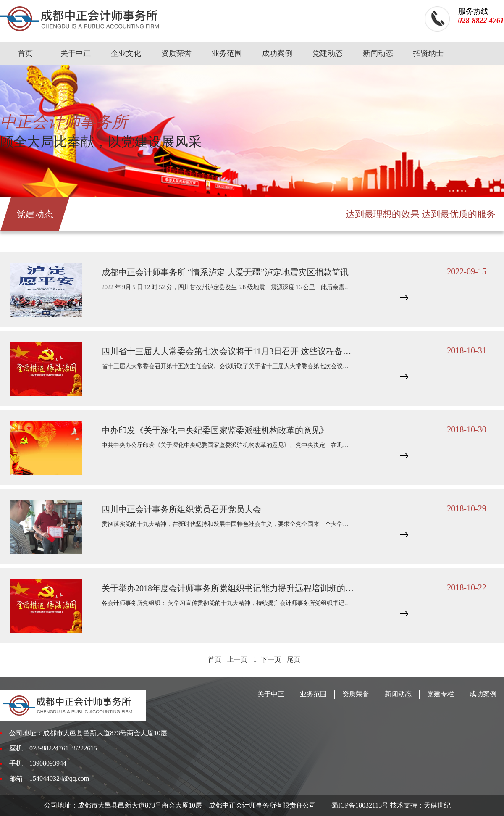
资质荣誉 (176, 53)
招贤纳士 (428, 53)
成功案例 (277, 53)
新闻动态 (378, 53)
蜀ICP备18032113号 (359, 805)
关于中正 (76, 53)
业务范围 (227, 53)
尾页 (294, 659)
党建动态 (328, 53)
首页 (25, 53)
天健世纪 (437, 805)
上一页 (237, 659)
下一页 (272, 659)
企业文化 (126, 53)
